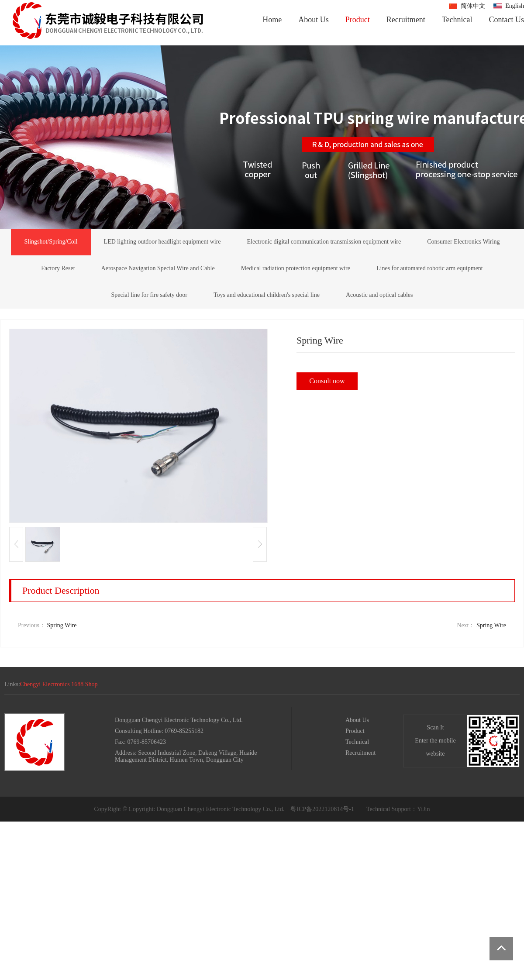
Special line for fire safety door (149, 295)
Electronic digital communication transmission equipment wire (324, 242)
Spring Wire (62, 625)
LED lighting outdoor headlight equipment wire (162, 242)
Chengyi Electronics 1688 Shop (59, 684)
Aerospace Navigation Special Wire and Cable (158, 268)
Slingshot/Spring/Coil (51, 242)
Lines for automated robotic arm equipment (430, 268)
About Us (314, 20)
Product (358, 20)
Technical (457, 20)
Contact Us (507, 20)
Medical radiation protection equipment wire (296, 268)
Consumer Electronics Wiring (463, 242)
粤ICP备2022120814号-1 (322, 809)
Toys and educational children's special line (267, 295)
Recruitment (406, 20)
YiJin (424, 809)
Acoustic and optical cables (379, 295)
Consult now (327, 381)
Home (272, 20)
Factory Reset (58, 268)
